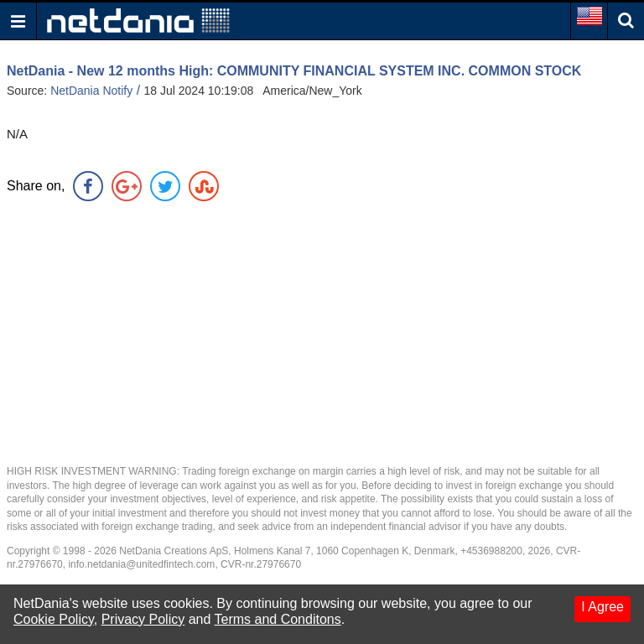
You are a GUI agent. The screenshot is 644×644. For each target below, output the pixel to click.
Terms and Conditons (278, 619)
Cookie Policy (54, 619)
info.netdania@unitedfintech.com (141, 564)
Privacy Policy (143, 619)
